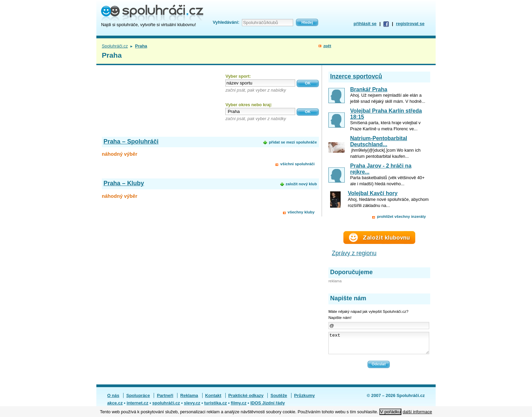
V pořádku (390, 412)
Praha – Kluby (124, 183)
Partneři (165, 400)
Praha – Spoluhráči (131, 141)
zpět (327, 46)
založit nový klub (301, 184)
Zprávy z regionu (354, 253)
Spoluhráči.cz (115, 46)
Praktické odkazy (246, 400)
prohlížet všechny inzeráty (401, 216)
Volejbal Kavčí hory (373, 193)
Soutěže (279, 400)
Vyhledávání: (226, 22)
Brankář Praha (369, 89)
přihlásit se (365, 24)
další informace (417, 412)
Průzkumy (305, 400)
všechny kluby (301, 212)
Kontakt (213, 400)
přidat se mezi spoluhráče (293, 142)
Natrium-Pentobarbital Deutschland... (379, 141)
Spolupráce (138, 400)
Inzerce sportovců (356, 76)
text (379, 345)
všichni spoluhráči (297, 164)
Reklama (189, 400)
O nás (113, 400)
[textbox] (260, 83)
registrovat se (410, 24)
